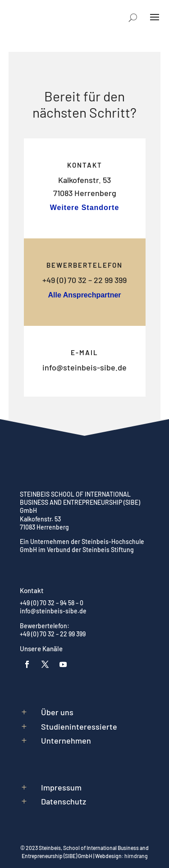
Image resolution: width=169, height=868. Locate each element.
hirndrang (136, 856)
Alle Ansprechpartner (84, 295)
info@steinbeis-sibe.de (84, 367)
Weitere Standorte (85, 208)
